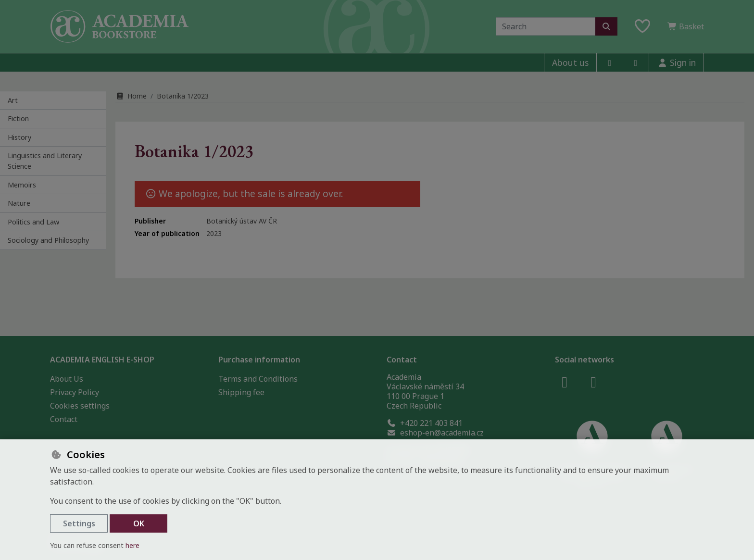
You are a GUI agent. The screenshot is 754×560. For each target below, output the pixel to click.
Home (131, 96)
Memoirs (22, 185)
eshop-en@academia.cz (435, 433)
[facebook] (610, 62)
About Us (67, 379)
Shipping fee (241, 392)
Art (13, 100)
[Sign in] (676, 62)
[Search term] (546, 26)
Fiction (18, 118)
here (132, 545)
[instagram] (636, 62)
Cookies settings (80, 406)
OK (139, 523)
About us (570, 62)
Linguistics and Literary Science (45, 161)
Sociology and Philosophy (48, 240)
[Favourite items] (642, 26)
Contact (64, 419)
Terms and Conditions (258, 379)
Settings (79, 523)
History (19, 137)
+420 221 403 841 (425, 423)
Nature (19, 203)
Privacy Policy (75, 392)
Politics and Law (33, 222)
